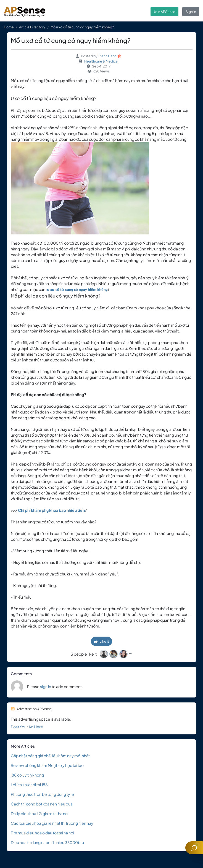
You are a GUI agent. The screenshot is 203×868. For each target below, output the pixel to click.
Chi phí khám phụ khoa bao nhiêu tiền (51, 510)
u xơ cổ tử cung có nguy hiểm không (77, 290)
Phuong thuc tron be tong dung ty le (42, 794)
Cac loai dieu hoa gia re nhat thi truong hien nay (52, 823)
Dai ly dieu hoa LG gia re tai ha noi (40, 813)
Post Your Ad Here (27, 727)
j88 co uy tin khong (27, 775)
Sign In (191, 12)
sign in (46, 686)
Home (9, 27)
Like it (102, 641)
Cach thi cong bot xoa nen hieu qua (42, 804)
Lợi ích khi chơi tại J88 (29, 785)
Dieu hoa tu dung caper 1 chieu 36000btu (47, 842)
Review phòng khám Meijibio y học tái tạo (47, 765)
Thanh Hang (107, 56)
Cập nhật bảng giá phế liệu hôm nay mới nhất (50, 756)
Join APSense (165, 12)
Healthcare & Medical (101, 61)
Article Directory (32, 27)
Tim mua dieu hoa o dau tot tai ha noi (42, 833)
